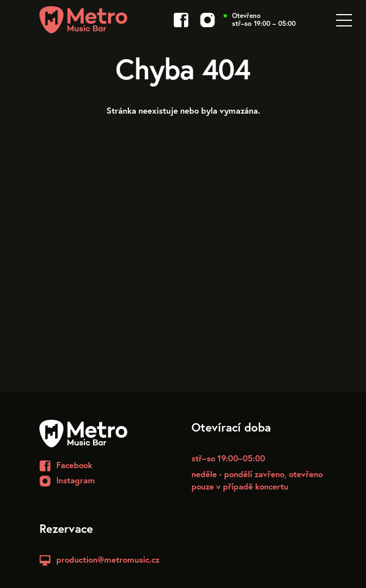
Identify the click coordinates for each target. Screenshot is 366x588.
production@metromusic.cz (108, 559)
